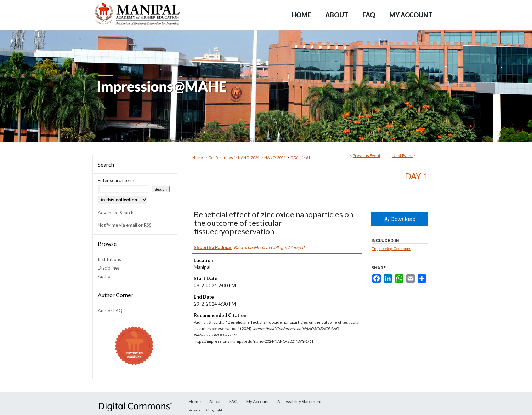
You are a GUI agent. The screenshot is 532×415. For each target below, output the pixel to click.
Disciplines (109, 268)
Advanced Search (116, 213)
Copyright (214, 410)
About (215, 401)
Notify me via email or (125, 225)
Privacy (194, 410)
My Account (257, 401)
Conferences (221, 158)
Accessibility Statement (299, 401)
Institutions (109, 259)
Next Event (403, 155)
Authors (106, 276)
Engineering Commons (391, 249)
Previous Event (367, 155)
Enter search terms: (118, 180)
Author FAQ (110, 311)
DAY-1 (296, 158)
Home (198, 158)
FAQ (233, 401)
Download (400, 219)
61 (308, 158)
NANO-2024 (249, 158)
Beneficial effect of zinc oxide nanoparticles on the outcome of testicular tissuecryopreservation (273, 223)
